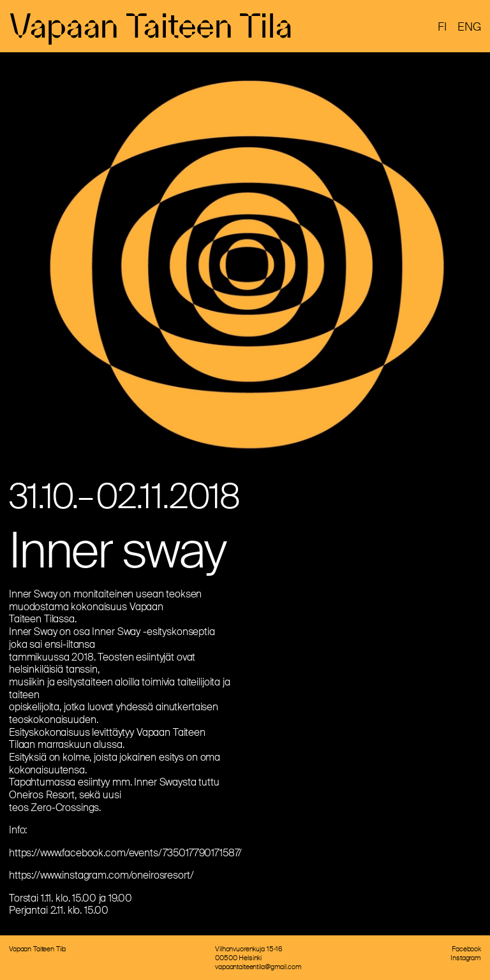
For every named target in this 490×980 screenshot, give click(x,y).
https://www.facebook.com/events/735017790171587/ (125, 853)
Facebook (466, 949)
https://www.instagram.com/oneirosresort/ (101, 875)
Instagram (466, 958)
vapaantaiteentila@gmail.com (258, 967)
